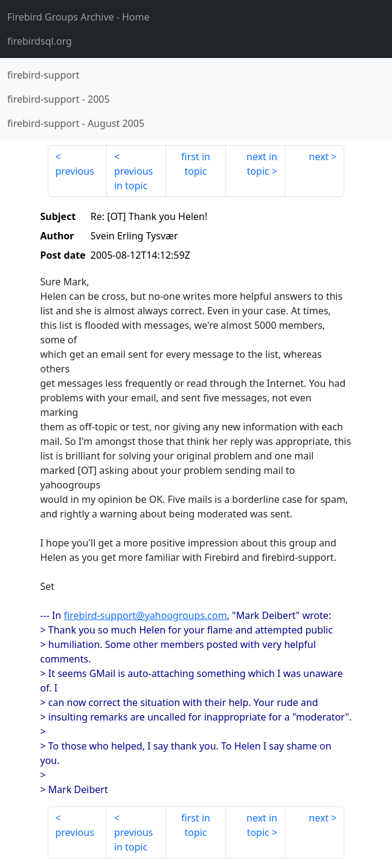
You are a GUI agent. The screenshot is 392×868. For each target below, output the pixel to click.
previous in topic (133, 178)
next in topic (262, 164)
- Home (79, 17)
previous (75, 171)
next (319, 157)
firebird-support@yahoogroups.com (146, 615)
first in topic (196, 164)
